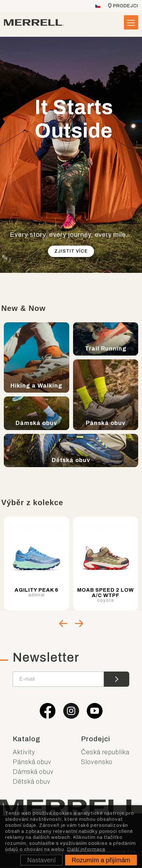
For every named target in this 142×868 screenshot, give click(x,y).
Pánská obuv (32, 762)
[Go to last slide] (63, 624)
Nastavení (41, 860)
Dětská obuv (32, 781)
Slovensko (97, 762)
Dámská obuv (33, 772)
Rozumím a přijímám (101, 860)
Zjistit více (71, 251)
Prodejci (126, 6)
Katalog (27, 739)
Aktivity (24, 752)
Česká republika (105, 752)
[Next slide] (79, 624)
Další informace (86, 849)
